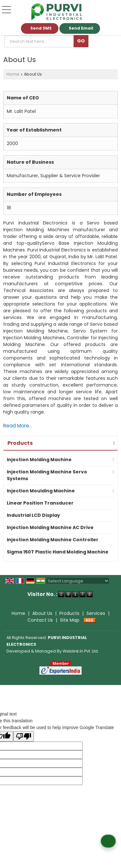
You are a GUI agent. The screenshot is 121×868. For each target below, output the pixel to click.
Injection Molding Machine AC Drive (50, 527)
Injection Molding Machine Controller (53, 540)
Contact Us (40, 620)
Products (20, 443)
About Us (42, 613)
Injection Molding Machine (39, 460)
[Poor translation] (24, 736)
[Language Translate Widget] (78, 581)
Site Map (70, 620)
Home (13, 74)
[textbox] (40, 41)
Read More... (18, 426)
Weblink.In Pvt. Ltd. (81, 651)
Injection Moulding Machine (41, 491)
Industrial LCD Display (33, 515)
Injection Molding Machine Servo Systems (47, 475)
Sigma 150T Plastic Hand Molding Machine (58, 552)
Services (96, 613)
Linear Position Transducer (40, 503)
